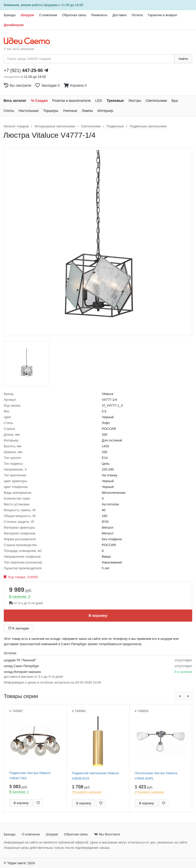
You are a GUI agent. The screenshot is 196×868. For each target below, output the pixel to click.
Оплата (137, 15)
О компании (48, 15)
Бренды (10, 15)
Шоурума (51, 5)
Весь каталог (15, 101)
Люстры (135, 101)
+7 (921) (23, 71)
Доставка (120, 15)
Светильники (156, 101)
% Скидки (39, 101)
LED (99, 101)
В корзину (98, 615)
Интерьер (105, 111)
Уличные (70, 111)
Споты (9, 111)
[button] (180, 696)
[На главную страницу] (29, 41)
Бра (175, 101)
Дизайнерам (14, 25)
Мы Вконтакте (107, 834)
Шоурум (27, 15)
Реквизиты (99, 15)
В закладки (19, 628)
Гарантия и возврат (163, 15)
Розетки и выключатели (71, 101)
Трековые (115, 101)
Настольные (29, 111)
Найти (183, 59)
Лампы (87, 111)
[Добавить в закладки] (38, 803)
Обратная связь (74, 15)
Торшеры (51, 111)
